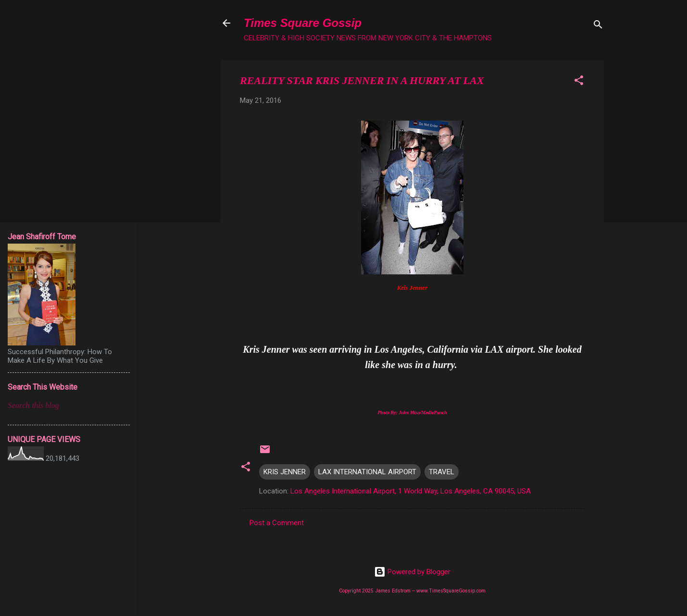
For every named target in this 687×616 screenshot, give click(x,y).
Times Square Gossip (303, 23)
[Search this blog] (69, 406)
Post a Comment (277, 523)
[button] (579, 82)
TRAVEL (442, 472)
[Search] (598, 26)
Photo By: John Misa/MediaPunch (412, 413)
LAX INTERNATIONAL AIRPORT (367, 472)
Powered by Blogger (412, 572)
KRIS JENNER (285, 472)
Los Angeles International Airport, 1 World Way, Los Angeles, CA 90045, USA (411, 491)
